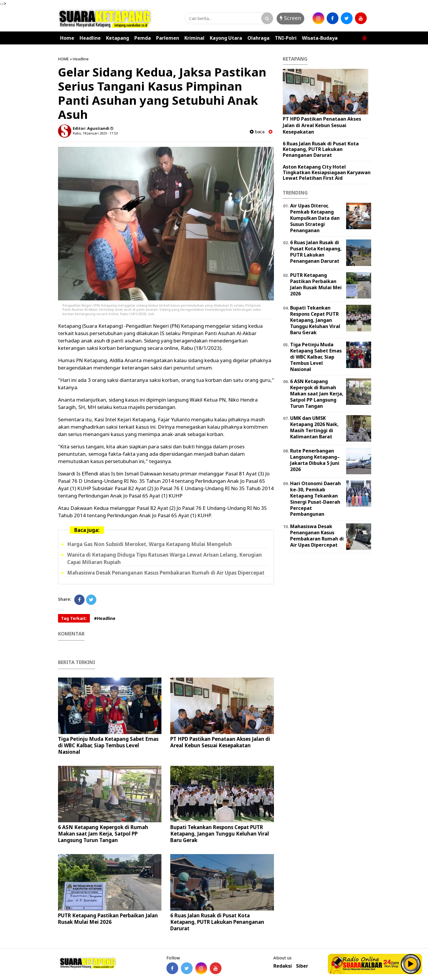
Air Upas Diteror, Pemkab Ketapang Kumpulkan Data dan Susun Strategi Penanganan (315, 218)
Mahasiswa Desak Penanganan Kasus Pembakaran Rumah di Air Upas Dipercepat (166, 573)
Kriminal (194, 38)
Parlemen (168, 38)
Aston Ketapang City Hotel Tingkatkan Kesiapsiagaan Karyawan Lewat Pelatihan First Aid (327, 172)
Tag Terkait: (74, 618)
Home (67, 38)
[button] (364, 36)
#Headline (105, 618)
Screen (290, 18)
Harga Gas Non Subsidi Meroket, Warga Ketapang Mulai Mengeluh (149, 544)
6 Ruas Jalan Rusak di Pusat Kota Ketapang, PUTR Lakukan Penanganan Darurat (217, 922)
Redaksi (283, 966)
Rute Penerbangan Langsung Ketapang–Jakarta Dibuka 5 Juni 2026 (315, 460)
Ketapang (118, 38)
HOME (63, 59)
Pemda (143, 38)
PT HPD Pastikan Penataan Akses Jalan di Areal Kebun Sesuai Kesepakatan (220, 742)
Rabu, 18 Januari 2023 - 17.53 (95, 133)
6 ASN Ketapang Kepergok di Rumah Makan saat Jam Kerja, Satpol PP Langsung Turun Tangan (103, 834)
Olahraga (258, 38)
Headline (90, 38)
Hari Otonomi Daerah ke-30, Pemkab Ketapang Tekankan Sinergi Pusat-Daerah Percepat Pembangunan (315, 499)
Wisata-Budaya (320, 38)
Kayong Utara (226, 38)
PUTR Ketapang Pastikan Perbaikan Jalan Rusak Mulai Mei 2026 (108, 919)
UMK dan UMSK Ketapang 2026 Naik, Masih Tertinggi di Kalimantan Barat (314, 427)
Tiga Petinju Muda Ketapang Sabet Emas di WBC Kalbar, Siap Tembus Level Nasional (108, 745)
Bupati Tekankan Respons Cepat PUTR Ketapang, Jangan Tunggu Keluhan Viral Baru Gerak (220, 834)
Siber (302, 966)
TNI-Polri (286, 38)
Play (411, 964)
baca (257, 132)
